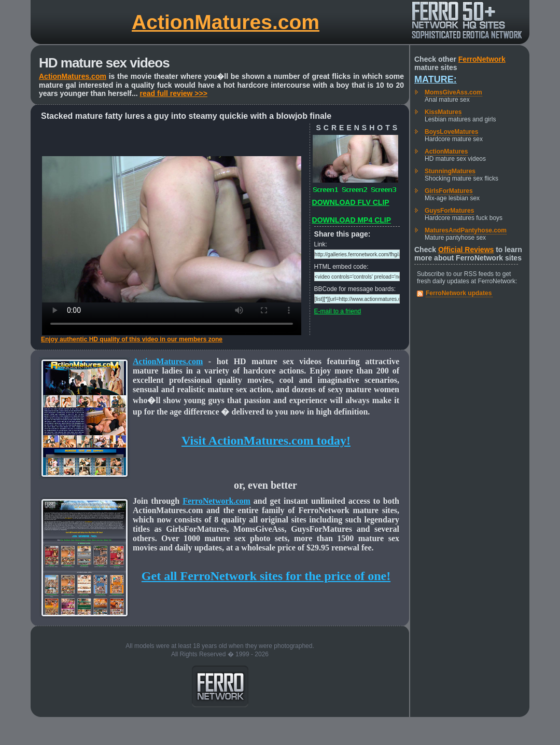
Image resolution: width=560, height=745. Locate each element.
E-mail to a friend (338, 311)
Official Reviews (466, 250)
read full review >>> (174, 93)
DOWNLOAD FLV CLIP (351, 202)
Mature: (436, 79)
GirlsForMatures (449, 191)
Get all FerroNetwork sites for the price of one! (266, 576)
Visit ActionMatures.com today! (266, 440)
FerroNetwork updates (459, 293)
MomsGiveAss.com (453, 92)
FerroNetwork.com (216, 501)
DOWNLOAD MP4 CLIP (352, 220)
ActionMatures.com (226, 22)
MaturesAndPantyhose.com (466, 230)
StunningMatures (450, 171)
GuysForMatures (449, 211)
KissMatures (443, 112)
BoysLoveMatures (451, 132)
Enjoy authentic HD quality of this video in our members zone (132, 339)
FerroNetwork (482, 59)
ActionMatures (446, 151)
